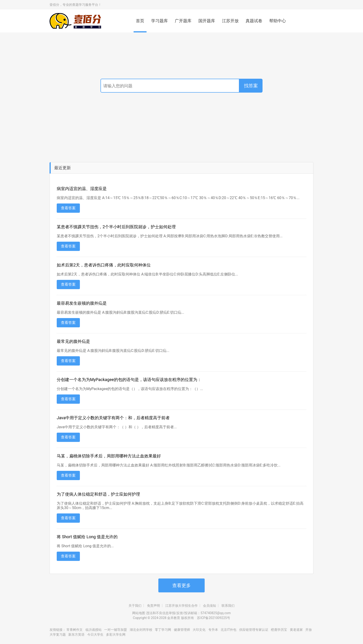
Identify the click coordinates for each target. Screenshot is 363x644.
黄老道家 (296, 630)
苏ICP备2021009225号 (213, 618)
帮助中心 (278, 21)
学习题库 (160, 21)
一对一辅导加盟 (116, 630)
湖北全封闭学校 (141, 630)
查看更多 (181, 585)
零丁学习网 (163, 630)
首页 (140, 21)
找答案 (251, 86)
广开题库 (183, 21)
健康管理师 (182, 630)
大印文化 (199, 630)
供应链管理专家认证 (254, 630)
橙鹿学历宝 (279, 630)
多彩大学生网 (116, 635)
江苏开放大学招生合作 (181, 606)
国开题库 (207, 21)
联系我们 (228, 606)
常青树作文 (75, 630)
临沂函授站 (94, 630)
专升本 (213, 630)
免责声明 (153, 606)
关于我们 (135, 606)
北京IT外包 (228, 630)
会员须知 (210, 606)
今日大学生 (95, 635)
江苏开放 (230, 21)
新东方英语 (76, 635)
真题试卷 (254, 21)
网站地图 (139, 613)
